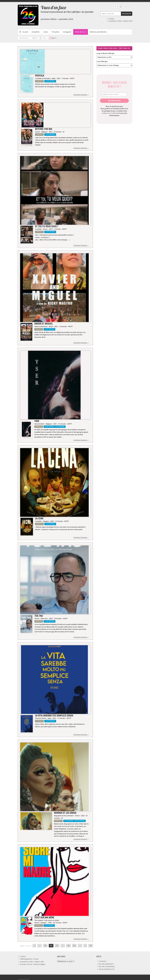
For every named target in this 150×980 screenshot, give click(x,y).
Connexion (103, 961)
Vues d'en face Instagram (130, 7)
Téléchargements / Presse (29, 959)
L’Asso (46, 32)
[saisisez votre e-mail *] (114, 94)
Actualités (36, 32)
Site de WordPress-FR (106, 969)
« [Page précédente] (34, 946)
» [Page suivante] (85, 946)
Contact (111, 19)
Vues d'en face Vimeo (120, 7)
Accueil (25, 32)
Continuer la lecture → (81, 95)
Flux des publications (106, 964)
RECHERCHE (127, 14)
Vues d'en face (53, 7)
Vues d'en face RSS (125, 7)
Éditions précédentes (98, 32)
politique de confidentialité (111, 113)
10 (45, 946)
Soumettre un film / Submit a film (120, 21)
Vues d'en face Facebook (115, 7)
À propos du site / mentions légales (33, 964)
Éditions (35, 38)
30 (74, 946)
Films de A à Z (81, 32)
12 (57, 946)
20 (68, 946)
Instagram (67, 32)
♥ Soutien (55, 32)
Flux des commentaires (107, 967)
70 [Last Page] (91, 946)
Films (44, 38)
